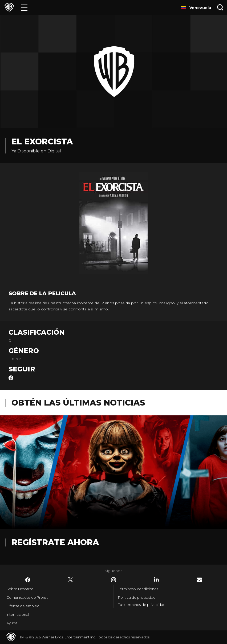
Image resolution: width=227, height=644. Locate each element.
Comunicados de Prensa (27, 597)
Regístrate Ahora (55, 542)
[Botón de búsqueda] (220, 7)
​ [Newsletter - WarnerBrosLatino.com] (199, 580)
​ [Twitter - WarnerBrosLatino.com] (71, 580)
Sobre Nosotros (20, 589)
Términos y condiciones (138, 589)
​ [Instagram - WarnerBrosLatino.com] (113, 580)
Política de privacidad (137, 597)
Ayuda (12, 623)
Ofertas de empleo (23, 606)
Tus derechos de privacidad (142, 605)
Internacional (18, 614)
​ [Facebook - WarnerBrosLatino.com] (28, 580)
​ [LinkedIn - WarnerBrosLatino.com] (156, 580)
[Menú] (24, 7)
